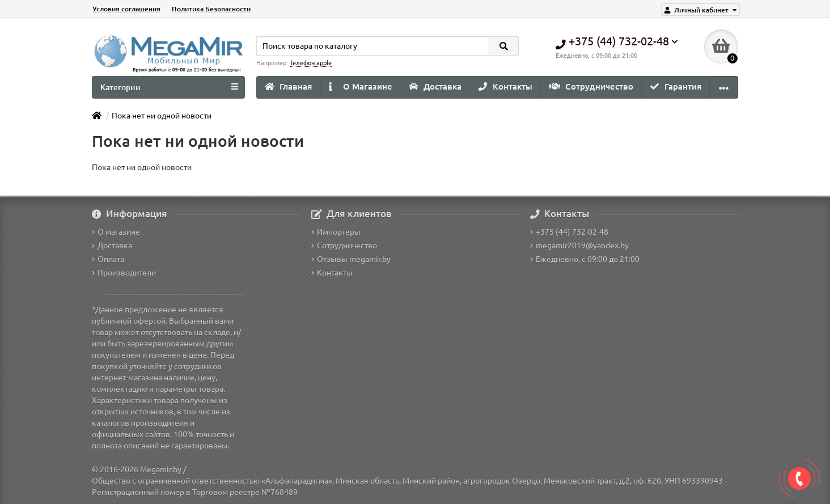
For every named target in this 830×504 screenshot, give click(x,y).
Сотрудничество (591, 86)
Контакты (505, 86)
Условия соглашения (126, 9)
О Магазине (361, 86)
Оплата (108, 259)
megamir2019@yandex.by (579, 245)
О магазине (116, 232)
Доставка (435, 86)
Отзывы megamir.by (351, 259)
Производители (124, 273)
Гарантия (676, 86)
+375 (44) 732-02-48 (569, 232)
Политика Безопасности (211, 9)
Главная (288, 86)
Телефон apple (311, 63)
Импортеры (336, 232)
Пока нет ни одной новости (162, 116)
